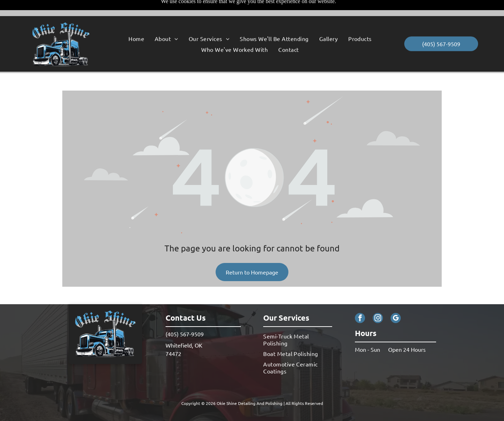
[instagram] (378, 301)
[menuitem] (136, 22)
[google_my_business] (396, 301)
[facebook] (360, 301)
